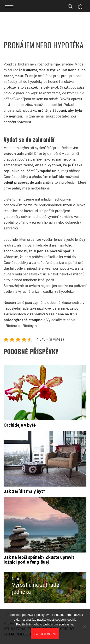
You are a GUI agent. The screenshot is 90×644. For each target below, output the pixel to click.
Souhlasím (45, 634)
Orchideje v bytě (20, 425)
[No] (84, 626)
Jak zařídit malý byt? (24, 491)
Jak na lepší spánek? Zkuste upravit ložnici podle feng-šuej (39, 560)
